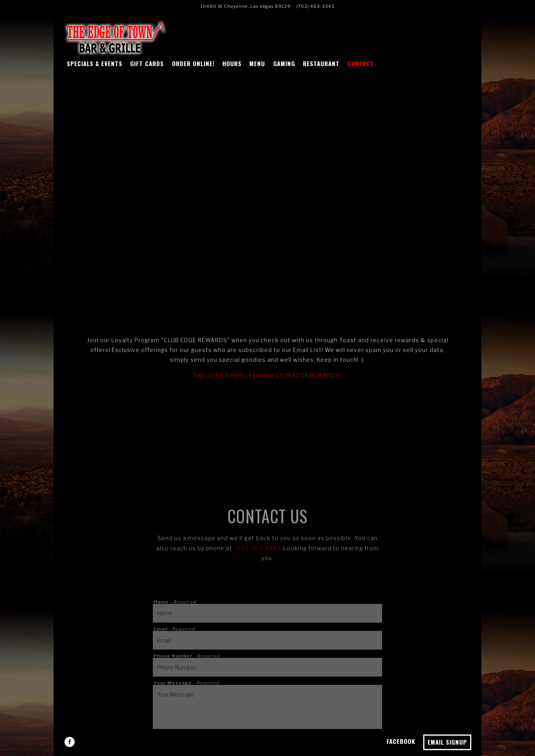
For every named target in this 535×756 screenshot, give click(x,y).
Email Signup (447, 742)
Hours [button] (232, 63)
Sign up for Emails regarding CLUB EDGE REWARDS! (267, 375)
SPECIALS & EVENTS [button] (95, 63)
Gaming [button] (284, 63)
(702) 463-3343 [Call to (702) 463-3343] (315, 6)
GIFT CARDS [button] (147, 63)
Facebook (401, 741)
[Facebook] (70, 742)
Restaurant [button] (321, 63)
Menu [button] (257, 63)
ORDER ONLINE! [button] (193, 63)
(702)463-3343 (258, 548)
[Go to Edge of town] (246, 6)
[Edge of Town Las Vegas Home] (116, 37)
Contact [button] (361, 63)
